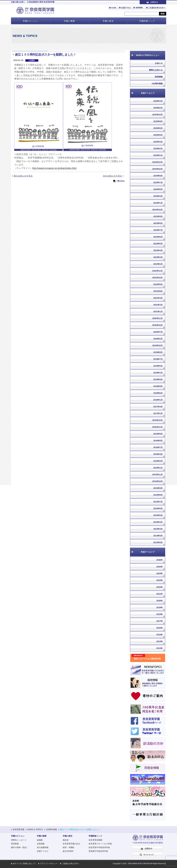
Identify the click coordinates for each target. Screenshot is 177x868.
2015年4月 (158, 522)
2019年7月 (158, 359)
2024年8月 (158, 176)
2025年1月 (158, 155)
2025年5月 (158, 135)
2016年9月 (158, 434)
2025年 (159, 567)
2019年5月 (158, 366)
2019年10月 (157, 346)
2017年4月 (158, 407)
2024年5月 (158, 189)
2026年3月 (158, 101)
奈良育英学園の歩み (71, 844)
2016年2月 (158, 461)
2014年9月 (158, 536)
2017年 (159, 621)
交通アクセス (43, 851)
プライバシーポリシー (49, 863)
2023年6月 (158, 237)
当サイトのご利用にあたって (24, 863)
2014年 (159, 641)
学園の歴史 (108, 21)
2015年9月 (158, 488)
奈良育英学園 (18, 830)
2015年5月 (158, 515)
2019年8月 (158, 352)
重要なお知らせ (156, 70)
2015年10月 (157, 481)
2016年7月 (158, 447)
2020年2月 (158, 339)
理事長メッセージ (19, 840)
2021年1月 (158, 312)
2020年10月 (157, 325)
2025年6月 (158, 128)
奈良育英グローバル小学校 (100, 844)
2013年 (159, 648)
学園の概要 (69, 21)
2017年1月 (158, 413)
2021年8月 (158, 291)
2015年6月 (158, 509)
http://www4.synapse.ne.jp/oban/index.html (54, 168)
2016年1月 (158, 468)
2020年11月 (157, 318)
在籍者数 (41, 844)
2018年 (159, 614)
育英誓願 (15, 844)
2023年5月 (158, 244)
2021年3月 (158, 305)
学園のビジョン (30, 21)
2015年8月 (158, 495)
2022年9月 (158, 284)
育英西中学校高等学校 (98, 851)
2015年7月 (158, 502)
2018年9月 (158, 380)
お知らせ (159, 63)
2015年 (159, 635)
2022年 (159, 587)
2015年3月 (158, 529)
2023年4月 (158, 250)
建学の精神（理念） (20, 847)
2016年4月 (158, 454)
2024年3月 (158, 196)
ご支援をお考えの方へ (70, 863)
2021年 (159, 594)
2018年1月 (158, 400)
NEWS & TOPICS (35, 830)
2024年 (159, 574)
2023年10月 (157, 210)
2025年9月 (158, 121)
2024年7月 (158, 183)
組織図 (40, 840)
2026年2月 (158, 108)
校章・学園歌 (69, 847)
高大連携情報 (43, 847)
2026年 (159, 560)
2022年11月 (157, 271)
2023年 (159, 580)
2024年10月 (157, 169)
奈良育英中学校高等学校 (99, 847)
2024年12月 (157, 162)
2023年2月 (158, 264)
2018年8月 (158, 386)
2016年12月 (157, 420)
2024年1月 (158, 203)
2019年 (159, 608)
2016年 (159, 628)
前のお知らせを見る (23, 176)
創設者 (66, 840)
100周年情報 (157, 84)
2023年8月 (158, 223)
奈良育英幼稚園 (95, 840)
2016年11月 (157, 427)
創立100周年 (68, 851)
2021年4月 (158, 298)
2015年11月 (157, 475)
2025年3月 (158, 142)
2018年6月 (158, 393)
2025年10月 (157, 115)
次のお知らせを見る (112, 176)
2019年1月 (158, 373)
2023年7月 (158, 230)
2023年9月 (158, 217)
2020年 (159, 601)
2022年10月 (157, 278)
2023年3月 (158, 257)
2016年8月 (158, 441)
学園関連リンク (147, 21)
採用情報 (159, 77)
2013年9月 (158, 542)
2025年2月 (158, 149)
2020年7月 (158, 332)
